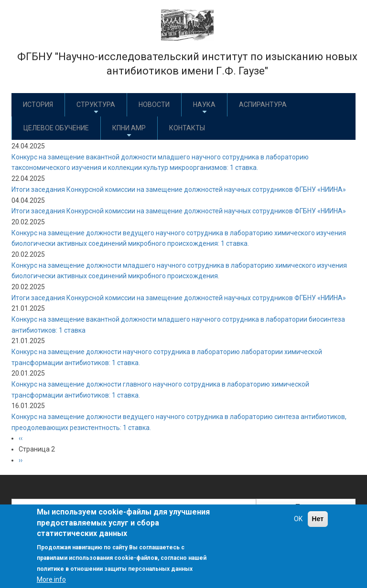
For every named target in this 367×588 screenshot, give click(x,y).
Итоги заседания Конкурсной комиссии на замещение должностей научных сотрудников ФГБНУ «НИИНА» (179, 189)
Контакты (187, 128)
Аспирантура (263, 105)
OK (298, 519)
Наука (204, 108)
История (38, 105)
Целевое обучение (56, 128)
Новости (154, 105)
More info (51, 579)
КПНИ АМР (129, 131)
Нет (318, 519)
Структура (96, 108)
